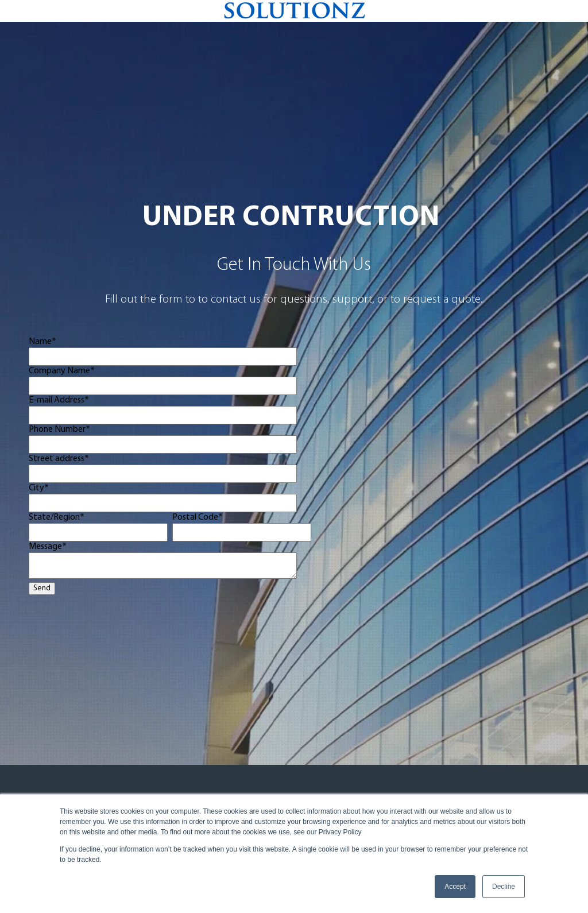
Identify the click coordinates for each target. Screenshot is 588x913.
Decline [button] (504, 887)
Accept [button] (455, 887)
